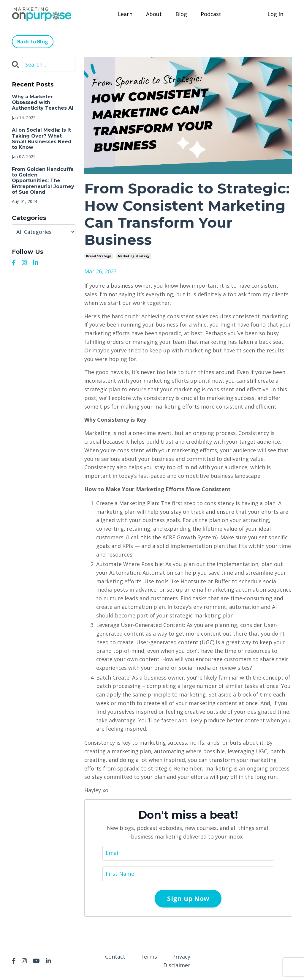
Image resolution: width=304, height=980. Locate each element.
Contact (115, 957)
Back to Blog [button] (33, 42)
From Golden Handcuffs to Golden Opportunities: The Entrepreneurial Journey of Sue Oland (43, 181)
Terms (149, 957)
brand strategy (99, 256)
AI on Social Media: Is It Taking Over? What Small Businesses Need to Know (42, 139)
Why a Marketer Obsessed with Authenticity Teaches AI (43, 102)
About (154, 14)
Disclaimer (177, 965)
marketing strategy (134, 256)
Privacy (181, 957)
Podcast (211, 14)
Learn (125, 14)
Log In (275, 14)
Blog (181, 14)
